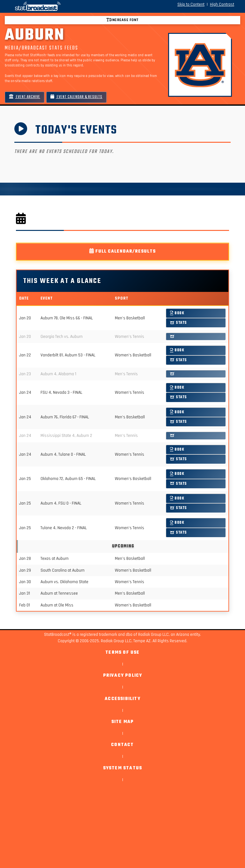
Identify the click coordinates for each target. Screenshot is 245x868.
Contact (122, 745)
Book (177, 313)
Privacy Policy (123, 676)
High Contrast (222, 4)
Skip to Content (191, 4)
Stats (178, 323)
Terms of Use (122, 653)
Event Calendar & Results (76, 97)
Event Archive (25, 97)
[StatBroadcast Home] (44, 6)
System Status (123, 768)
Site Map (123, 722)
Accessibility (122, 699)
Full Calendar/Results (122, 251)
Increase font (123, 20)
